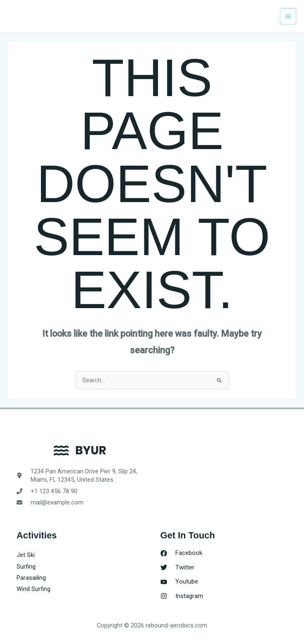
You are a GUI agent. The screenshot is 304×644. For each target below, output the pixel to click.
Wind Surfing (34, 589)
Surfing (26, 567)
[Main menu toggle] (288, 16)
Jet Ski (26, 555)
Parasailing (31, 578)
